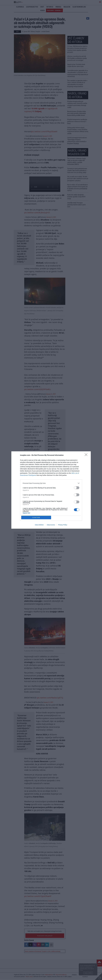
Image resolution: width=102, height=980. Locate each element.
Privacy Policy (63, 525)
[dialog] (51, 490)
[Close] (87, 455)
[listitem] (51, 483)
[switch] (77, 488)
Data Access (51, 525)
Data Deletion (39, 525)
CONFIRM (36, 518)
